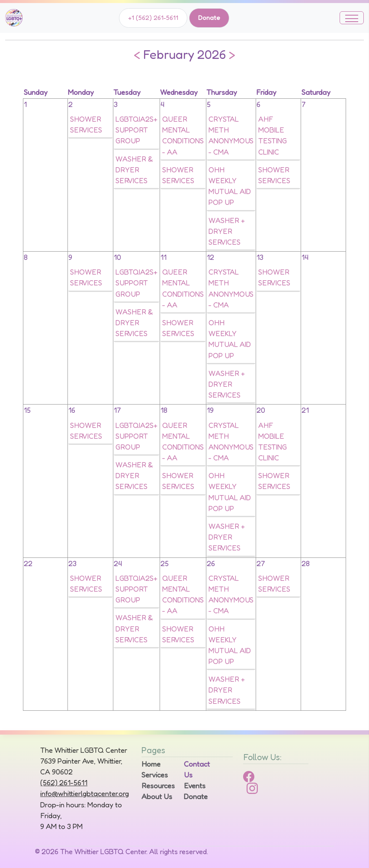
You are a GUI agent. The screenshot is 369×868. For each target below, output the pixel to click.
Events (195, 786)
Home (151, 764)
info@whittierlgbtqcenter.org (85, 794)
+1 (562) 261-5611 (153, 18)
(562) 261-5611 (64, 783)
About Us (157, 797)
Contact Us (197, 769)
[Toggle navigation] (352, 18)
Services (155, 775)
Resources (157, 786)
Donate (209, 18)
